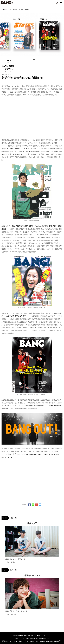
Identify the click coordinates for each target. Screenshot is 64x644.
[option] (32, 34)
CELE (9, 9)
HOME (4, 9)
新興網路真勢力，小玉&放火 (15, 559)
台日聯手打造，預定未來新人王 (16, 611)
